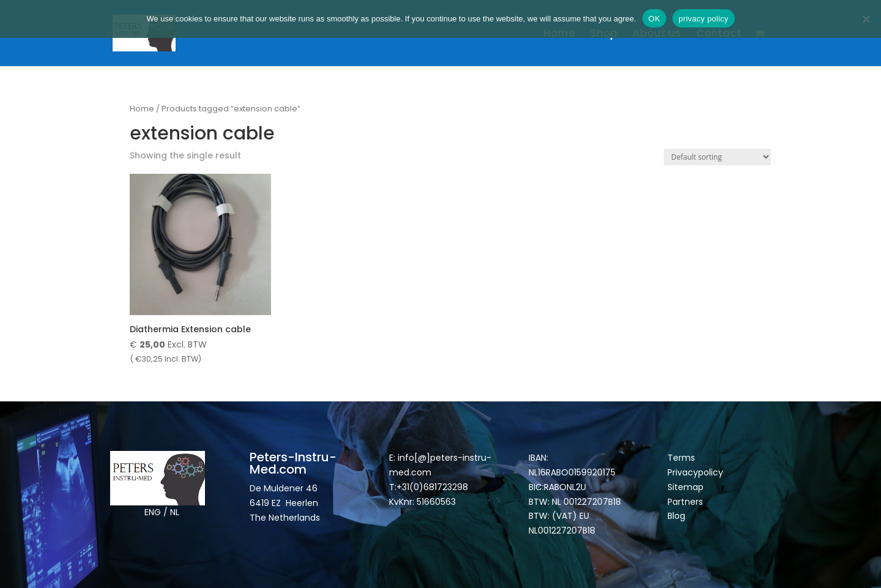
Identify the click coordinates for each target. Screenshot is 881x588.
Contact (719, 35)
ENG (153, 512)
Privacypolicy (695, 472)
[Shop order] (717, 157)
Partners (685, 502)
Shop (604, 35)
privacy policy (704, 19)
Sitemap (687, 487)
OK (654, 19)
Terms (681, 458)
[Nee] (866, 19)
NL (175, 512)
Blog (676, 516)
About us (657, 35)
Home (559, 35)
